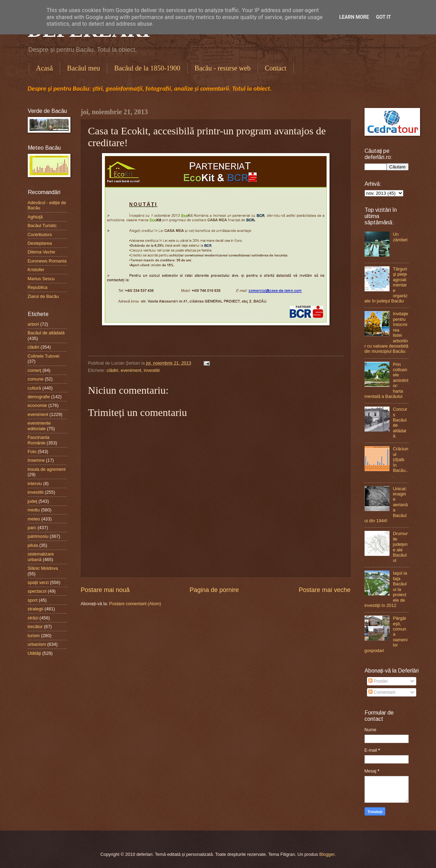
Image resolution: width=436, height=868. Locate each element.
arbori (33, 324)
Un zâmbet (400, 237)
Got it (383, 17)
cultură (35, 388)
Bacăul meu (83, 68)
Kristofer (36, 270)
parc (32, 528)
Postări (378, 681)
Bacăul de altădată (46, 333)
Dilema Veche (41, 252)
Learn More (354, 17)
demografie (39, 397)
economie (37, 405)
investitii (152, 370)
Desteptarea (40, 243)
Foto (32, 452)
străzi (33, 618)
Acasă (45, 68)
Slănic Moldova (43, 568)
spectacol (37, 591)
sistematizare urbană (41, 557)
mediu (34, 510)
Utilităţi (35, 653)
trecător (35, 627)
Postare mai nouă (105, 590)
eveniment (131, 370)
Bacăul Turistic (42, 226)
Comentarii (382, 692)
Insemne (36, 460)
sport (33, 600)
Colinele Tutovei (44, 356)
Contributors (40, 235)
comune (36, 379)
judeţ (33, 501)
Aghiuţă (35, 217)
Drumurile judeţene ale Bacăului (400, 547)
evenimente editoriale (39, 426)
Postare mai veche (324, 590)
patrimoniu (38, 536)
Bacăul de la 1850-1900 (147, 68)
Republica (38, 287)
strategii (36, 609)
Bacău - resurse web (223, 68)
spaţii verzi (38, 582)
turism (34, 636)
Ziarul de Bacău (43, 296)
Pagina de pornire (214, 590)
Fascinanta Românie (39, 440)
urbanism (37, 644)
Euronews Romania (47, 261)
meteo (34, 519)
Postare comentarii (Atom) (135, 604)
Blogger (327, 854)
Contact (275, 68)
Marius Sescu (41, 279)
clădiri (112, 370)
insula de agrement (47, 469)
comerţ (35, 370)
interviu (35, 483)
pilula (33, 545)
